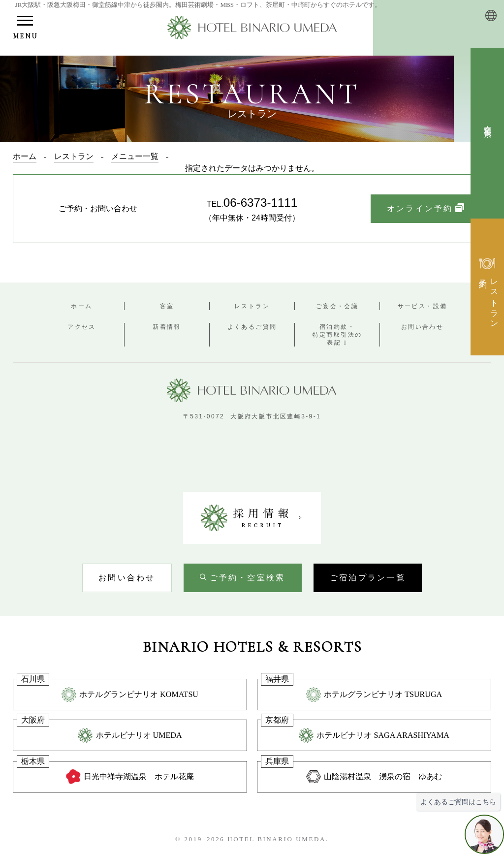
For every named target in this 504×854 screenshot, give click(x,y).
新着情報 (167, 327)
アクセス (82, 327)
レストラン (252, 306)
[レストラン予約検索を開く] (487, 287)
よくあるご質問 (252, 327)
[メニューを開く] (25, 29)
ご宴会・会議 (337, 306)
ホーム (81, 306)
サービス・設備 (423, 306)
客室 (167, 306)
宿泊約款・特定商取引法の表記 (337, 335)
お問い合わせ (422, 327)
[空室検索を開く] (243, 578)
